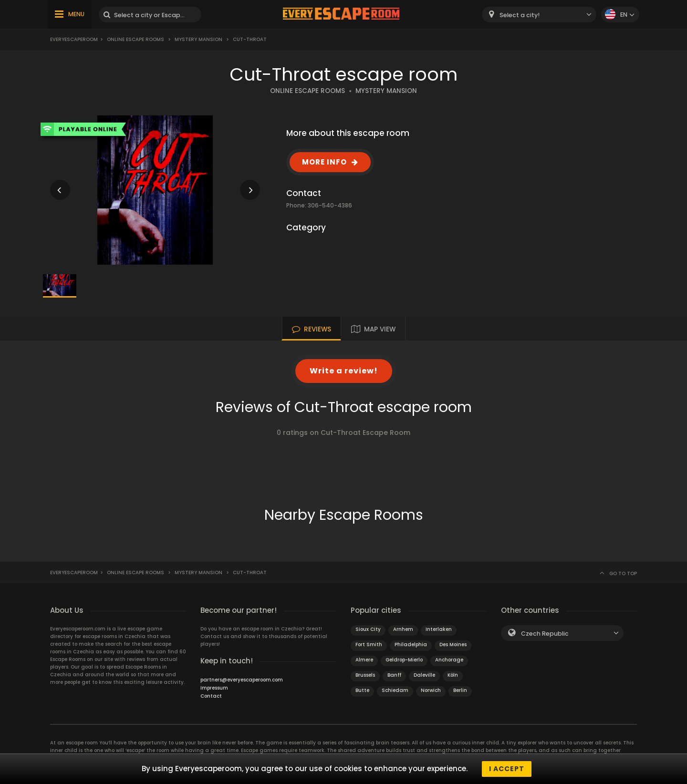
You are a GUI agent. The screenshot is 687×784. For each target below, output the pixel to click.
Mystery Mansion (198, 39)
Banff (394, 675)
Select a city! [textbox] (520, 15)
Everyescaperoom (74, 39)
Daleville (424, 675)
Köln (453, 675)
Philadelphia (411, 645)
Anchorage (449, 660)
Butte (362, 690)
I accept (507, 769)
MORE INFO (324, 162)
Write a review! (344, 371)
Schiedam (395, 690)
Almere (364, 660)
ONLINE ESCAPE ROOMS (307, 91)
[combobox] (539, 15)
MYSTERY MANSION (386, 91)
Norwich (431, 690)
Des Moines (453, 645)
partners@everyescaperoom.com (242, 680)
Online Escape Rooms (135, 39)
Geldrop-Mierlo (404, 660)
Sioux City (368, 629)
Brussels (365, 675)
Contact (211, 696)
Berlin (460, 690)
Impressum (214, 688)
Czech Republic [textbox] (545, 634)
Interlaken (439, 629)
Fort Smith (369, 645)
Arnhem (403, 629)
